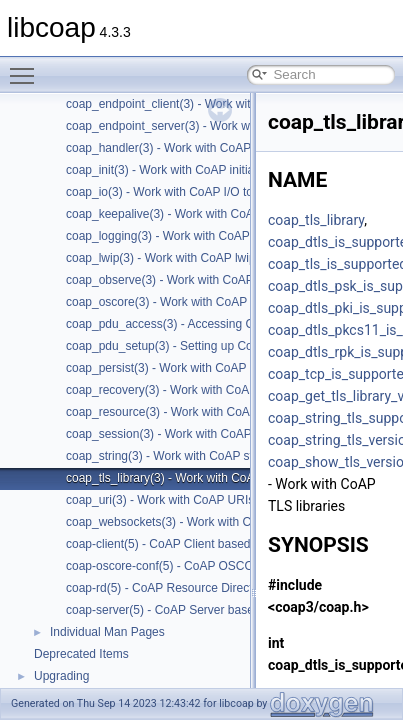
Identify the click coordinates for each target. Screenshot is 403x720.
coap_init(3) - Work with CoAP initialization (179, 170)
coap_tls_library (316, 220)
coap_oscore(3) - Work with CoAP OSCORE (184, 302)
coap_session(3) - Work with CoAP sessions (184, 434)
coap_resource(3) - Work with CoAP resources (190, 412)
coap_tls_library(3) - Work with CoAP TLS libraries (199, 478)
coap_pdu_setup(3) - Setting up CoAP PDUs (184, 346)
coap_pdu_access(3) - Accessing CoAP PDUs (188, 324)
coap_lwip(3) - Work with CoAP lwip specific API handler (215, 258)
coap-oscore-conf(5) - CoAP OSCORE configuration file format (232, 566)
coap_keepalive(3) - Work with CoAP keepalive (191, 214)
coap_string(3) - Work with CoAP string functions (195, 456)
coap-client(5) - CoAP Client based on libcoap (187, 544)
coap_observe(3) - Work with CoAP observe (183, 280)
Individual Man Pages (107, 632)
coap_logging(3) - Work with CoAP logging (179, 236)
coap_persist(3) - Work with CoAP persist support (197, 368)
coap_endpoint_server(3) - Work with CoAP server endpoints (227, 126)
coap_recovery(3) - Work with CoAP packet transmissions (219, 390)
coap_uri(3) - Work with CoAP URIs (160, 500)
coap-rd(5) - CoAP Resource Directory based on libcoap (214, 588)
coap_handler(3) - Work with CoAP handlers (183, 148)
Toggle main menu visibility (27, 67)
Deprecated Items (81, 654)
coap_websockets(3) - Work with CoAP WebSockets (205, 522)
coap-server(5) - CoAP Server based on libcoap (192, 610)
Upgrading (61, 676)
